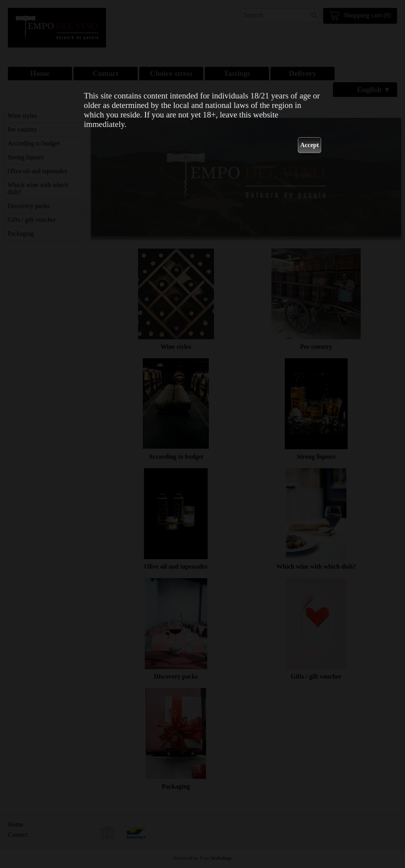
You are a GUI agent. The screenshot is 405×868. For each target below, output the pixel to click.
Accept (309, 145)
